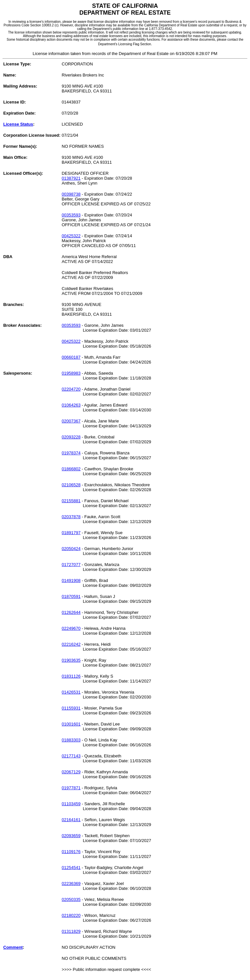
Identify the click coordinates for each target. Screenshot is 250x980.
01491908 (71, 580)
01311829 (71, 931)
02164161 (71, 820)
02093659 (71, 836)
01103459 (71, 804)
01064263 (71, 405)
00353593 (71, 215)
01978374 (71, 453)
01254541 (71, 868)
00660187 (71, 357)
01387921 (71, 178)
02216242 (71, 644)
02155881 (71, 501)
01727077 (71, 565)
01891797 (71, 533)
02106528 (71, 485)
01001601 (71, 724)
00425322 (71, 236)
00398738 (71, 194)
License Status (18, 124)
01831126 (71, 676)
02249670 (71, 628)
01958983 (71, 373)
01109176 (71, 852)
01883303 (71, 740)
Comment (13, 947)
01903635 (71, 660)
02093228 (71, 437)
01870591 (71, 596)
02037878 (71, 517)
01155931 (71, 708)
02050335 (71, 899)
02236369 (71, 883)
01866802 (71, 469)
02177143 (71, 756)
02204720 (71, 389)
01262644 (71, 612)
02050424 (71, 549)
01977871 (71, 788)
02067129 (71, 772)
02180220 (71, 915)
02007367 (71, 421)
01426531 (71, 692)
